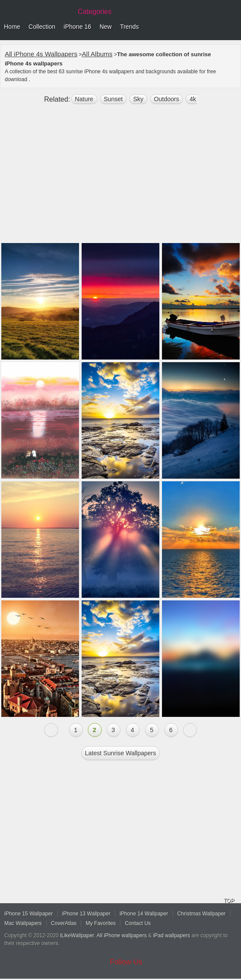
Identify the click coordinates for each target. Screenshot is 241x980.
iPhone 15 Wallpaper (29, 914)
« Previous (51, 730)
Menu (232, 27)
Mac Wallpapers (23, 923)
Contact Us (138, 923)
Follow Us (126, 962)
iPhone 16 (77, 27)
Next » (190, 730)
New (106, 27)
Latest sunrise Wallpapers (121, 753)
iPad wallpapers (172, 935)
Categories (95, 12)
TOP (229, 901)
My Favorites (101, 923)
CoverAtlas (64, 923)
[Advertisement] (120, 177)
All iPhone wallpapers (122, 935)
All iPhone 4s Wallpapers (41, 54)
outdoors (167, 99)
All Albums (97, 54)
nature (84, 99)
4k (193, 99)
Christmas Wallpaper (201, 914)
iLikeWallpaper (77, 935)
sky (138, 99)
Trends (129, 27)
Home (12, 27)
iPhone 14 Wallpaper (144, 914)
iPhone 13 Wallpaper (86, 914)
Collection (42, 27)
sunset (114, 99)
